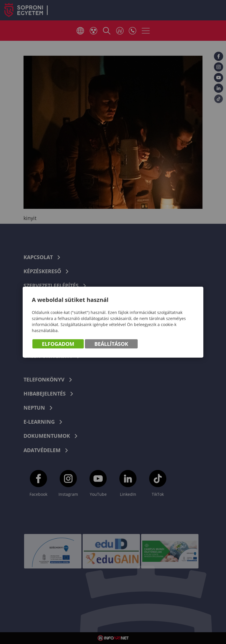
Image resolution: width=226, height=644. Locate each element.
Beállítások (111, 344)
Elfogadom (58, 344)
